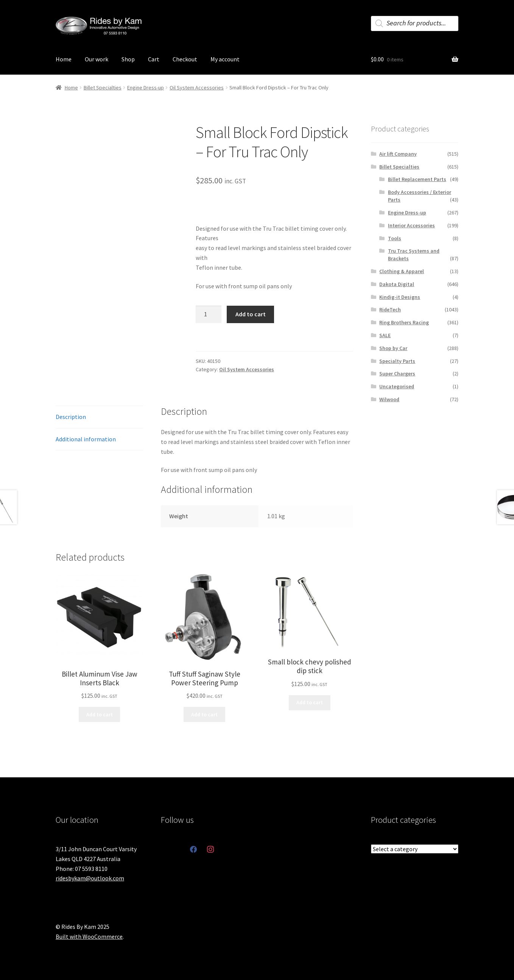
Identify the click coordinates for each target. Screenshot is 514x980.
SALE (385, 335)
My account (225, 59)
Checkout (185, 59)
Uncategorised (397, 386)
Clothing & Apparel (402, 271)
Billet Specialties (103, 88)
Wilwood (389, 399)
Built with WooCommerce (89, 936)
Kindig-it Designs (400, 297)
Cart (154, 59)
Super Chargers (397, 374)
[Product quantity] (209, 314)
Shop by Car (393, 348)
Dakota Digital (397, 284)
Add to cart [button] (100, 714)
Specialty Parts (397, 361)
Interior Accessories (411, 225)
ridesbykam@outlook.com (90, 878)
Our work (97, 59)
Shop (128, 59)
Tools (395, 238)
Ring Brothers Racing (404, 322)
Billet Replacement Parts (417, 179)
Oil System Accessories (197, 88)
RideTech (390, 309)
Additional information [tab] (86, 439)
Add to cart (251, 314)
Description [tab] (71, 417)
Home (64, 59)
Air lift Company (398, 154)
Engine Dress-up (146, 88)
